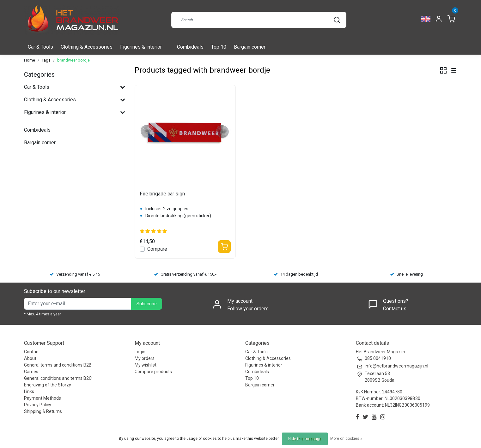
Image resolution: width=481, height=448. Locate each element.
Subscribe (147, 304)
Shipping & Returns (43, 411)
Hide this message (305, 439)
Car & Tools (40, 47)
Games (31, 372)
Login (140, 352)
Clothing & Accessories (87, 47)
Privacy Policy (38, 405)
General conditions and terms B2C (58, 378)
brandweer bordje (73, 60)
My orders (145, 358)
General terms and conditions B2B (58, 365)
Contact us (395, 309)
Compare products (153, 372)
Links (29, 391)
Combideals (190, 47)
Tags (46, 60)
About (30, 358)
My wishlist (146, 365)
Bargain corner (250, 47)
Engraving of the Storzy (48, 385)
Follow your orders (248, 309)
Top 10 (219, 47)
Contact (32, 352)
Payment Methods (43, 398)
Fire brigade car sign (162, 194)
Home (30, 60)
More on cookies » (346, 439)
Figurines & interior (141, 47)
